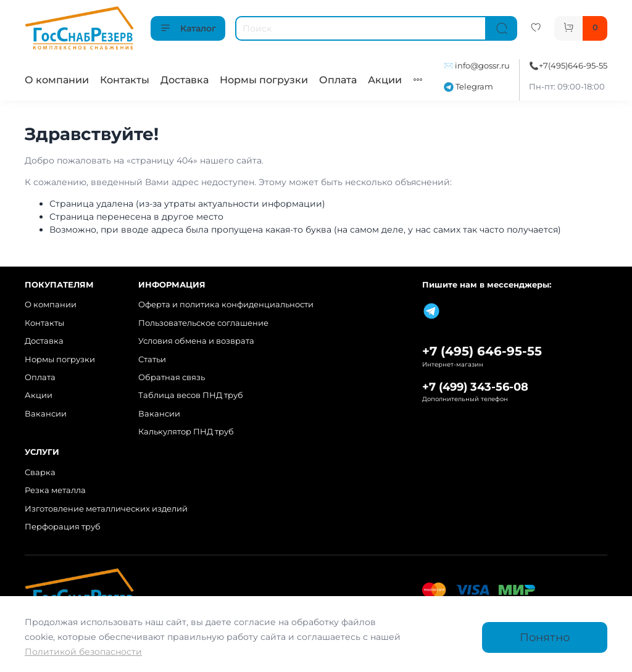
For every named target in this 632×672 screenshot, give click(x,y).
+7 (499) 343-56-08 (475, 387)
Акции (385, 80)
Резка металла (55, 490)
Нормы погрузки (264, 80)
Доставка (185, 80)
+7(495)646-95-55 (573, 66)
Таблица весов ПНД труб (191, 395)
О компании (57, 80)
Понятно (545, 637)
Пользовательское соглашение (203, 323)
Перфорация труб (63, 527)
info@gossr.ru (482, 66)
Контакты (125, 80)
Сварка (40, 472)
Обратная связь (172, 377)
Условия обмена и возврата (196, 341)
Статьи (152, 359)
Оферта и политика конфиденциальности (226, 305)
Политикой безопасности (83, 652)
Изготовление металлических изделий (106, 509)
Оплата (338, 80)
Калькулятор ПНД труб (186, 432)
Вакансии (46, 414)
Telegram (468, 87)
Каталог (188, 28)
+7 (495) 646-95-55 (482, 351)
